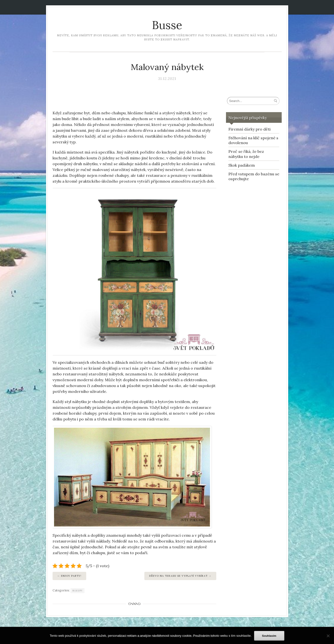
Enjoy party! (71, 576)
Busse (167, 25)
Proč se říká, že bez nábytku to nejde (246, 154)
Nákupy (78, 591)
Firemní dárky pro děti (249, 129)
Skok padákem (242, 165)
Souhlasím (269, 636)
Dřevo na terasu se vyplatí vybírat (178, 576)
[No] (328, 636)
